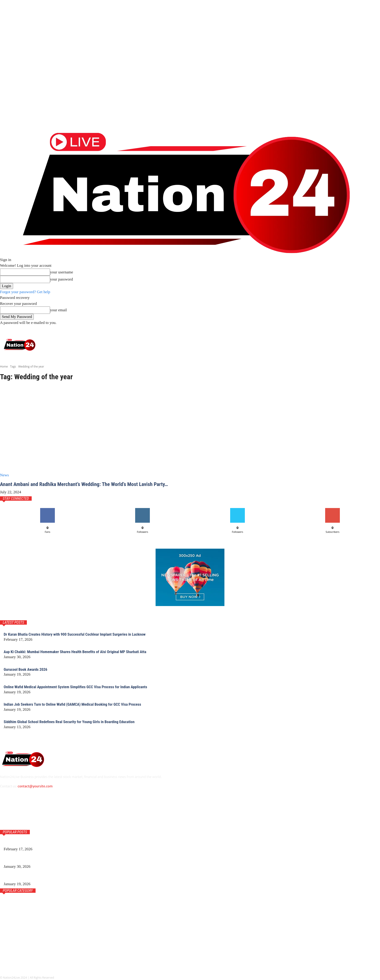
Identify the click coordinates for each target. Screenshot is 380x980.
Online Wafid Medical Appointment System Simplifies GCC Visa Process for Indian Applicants (81, 687)
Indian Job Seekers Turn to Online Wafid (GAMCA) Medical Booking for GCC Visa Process (77, 704)
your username (62, 272)
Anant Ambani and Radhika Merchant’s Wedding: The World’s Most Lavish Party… (88, 484)
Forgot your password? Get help (25, 292)
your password (61, 279)
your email (58, 310)
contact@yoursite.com (35, 786)
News (4, 475)
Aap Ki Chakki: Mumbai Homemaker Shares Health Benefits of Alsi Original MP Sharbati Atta (80, 652)
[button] (374, 330)
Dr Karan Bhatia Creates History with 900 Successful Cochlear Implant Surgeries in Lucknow (80, 634)
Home (4, 366)
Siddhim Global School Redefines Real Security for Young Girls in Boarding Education (74, 722)
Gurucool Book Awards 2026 (27, 669)
